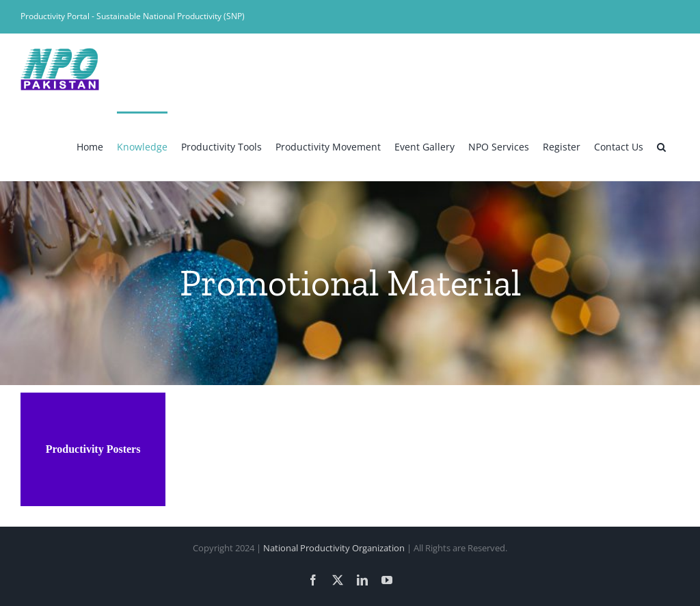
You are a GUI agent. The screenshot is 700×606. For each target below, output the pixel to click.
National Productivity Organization (334, 548)
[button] (661, 146)
